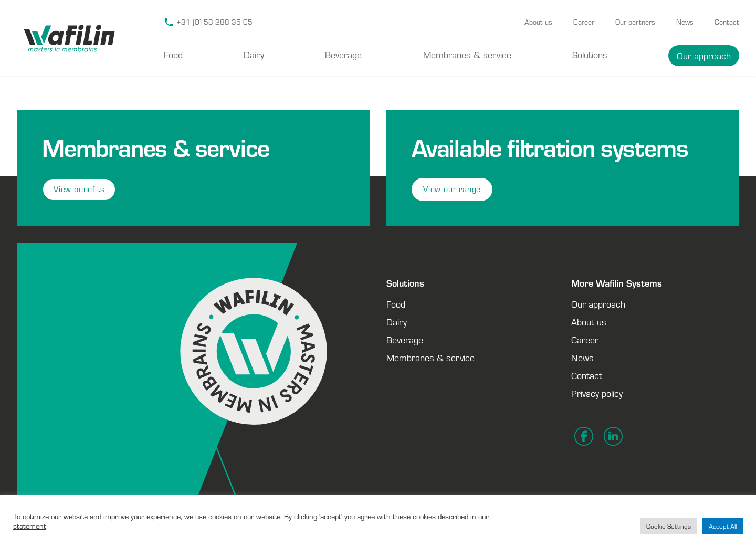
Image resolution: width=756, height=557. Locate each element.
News (685, 22)
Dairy (254, 55)
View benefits (79, 189)
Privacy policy (597, 393)
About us (538, 22)
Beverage (343, 55)
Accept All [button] (723, 526)
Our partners (635, 22)
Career (584, 22)
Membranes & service (467, 55)
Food (173, 55)
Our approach (704, 56)
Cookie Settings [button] (669, 526)
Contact (727, 22)
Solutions (590, 55)
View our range (452, 189)
